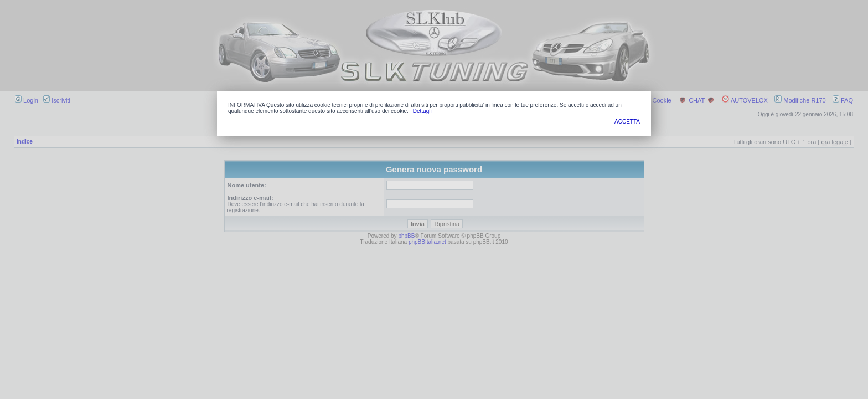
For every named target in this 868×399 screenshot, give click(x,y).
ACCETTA (627, 122)
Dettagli (422, 111)
